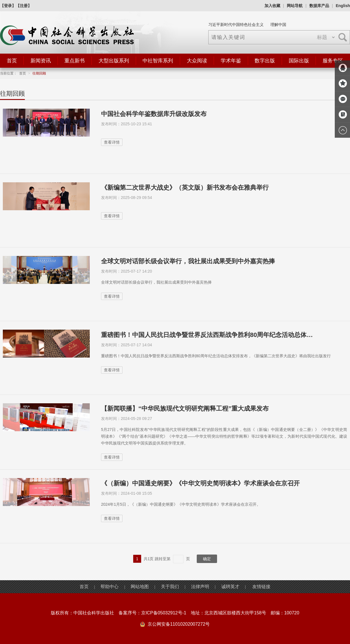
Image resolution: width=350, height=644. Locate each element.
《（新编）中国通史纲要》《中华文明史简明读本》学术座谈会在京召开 (200, 483)
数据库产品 (319, 6)
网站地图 (140, 587)
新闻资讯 (41, 61)
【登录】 (8, 6)
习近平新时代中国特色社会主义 (236, 25)
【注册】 (24, 6)
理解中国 (278, 25)
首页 (12, 61)
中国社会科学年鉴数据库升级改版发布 (154, 114)
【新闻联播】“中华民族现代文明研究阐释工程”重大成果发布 (185, 408)
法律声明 (200, 587)
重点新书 (75, 61)
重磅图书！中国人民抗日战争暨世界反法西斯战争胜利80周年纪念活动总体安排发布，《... (210, 335)
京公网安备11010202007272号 (179, 624)
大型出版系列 (114, 61)
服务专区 (333, 61)
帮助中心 (110, 587)
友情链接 (261, 587)
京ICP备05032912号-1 (164, 613)
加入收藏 (272, 6)
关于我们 (170, 587)
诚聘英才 (230, 587)
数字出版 (265, 61)
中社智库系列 (158, 61)
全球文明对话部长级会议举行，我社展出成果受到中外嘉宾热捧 (188, 261)
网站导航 (295, 6)
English (343, 6)
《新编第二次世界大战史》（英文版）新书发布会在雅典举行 (185, 188)
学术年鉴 (231, 61)
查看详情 (112, 142)
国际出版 (299, 61)
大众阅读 (197, 61)
